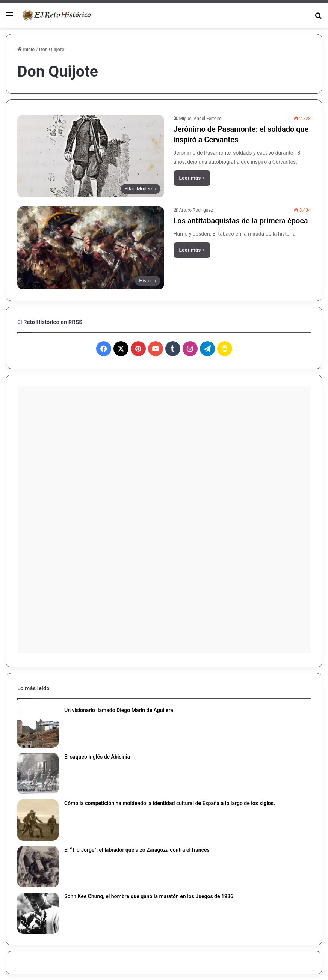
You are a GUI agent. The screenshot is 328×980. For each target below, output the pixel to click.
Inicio (26, 49)
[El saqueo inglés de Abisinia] (38, 774)
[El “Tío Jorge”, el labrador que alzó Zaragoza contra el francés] (38, 867)
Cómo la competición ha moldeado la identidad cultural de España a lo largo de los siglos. (170, 803)
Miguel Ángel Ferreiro (200, 119)
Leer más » (192, 178)
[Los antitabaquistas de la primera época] (91, 248)
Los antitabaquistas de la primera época (241, 221)
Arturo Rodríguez (196, 210)
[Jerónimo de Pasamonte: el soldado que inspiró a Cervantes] (91, 156)
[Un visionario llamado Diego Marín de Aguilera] (38, 727)
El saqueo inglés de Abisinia (97, 757)
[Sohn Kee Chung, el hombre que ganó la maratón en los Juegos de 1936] (38, 913)
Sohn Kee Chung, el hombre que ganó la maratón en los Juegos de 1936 (149, 896)
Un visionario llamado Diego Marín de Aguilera (119, 710)
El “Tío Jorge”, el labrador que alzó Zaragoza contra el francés (137, 850)
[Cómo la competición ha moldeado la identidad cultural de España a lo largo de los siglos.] (38, 820)
